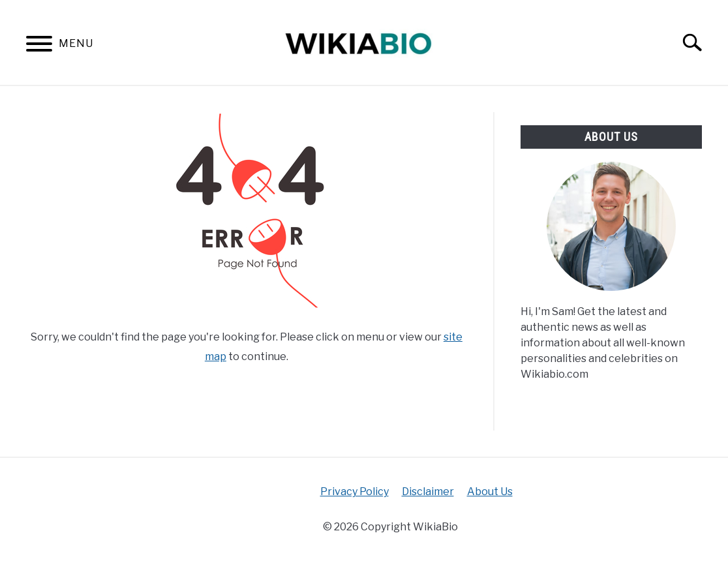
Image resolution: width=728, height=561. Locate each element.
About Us (490, 492)
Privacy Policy (355, 492)
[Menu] (39, 46)
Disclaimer (428, 492)
